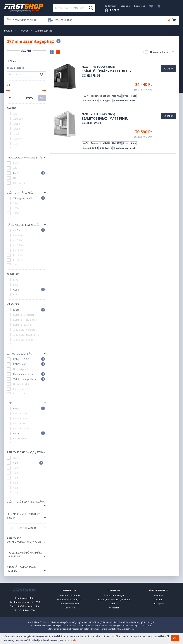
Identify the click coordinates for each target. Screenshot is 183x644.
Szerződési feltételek (69, 595)
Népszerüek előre (159, 52)
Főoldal (8, 31)
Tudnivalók (110, 6)
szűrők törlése (16, 68)
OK (42, 98)
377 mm (12, 61)
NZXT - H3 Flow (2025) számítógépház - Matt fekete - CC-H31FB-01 (106, 71)
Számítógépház (43, 31)
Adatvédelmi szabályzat (69, 600)
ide (74, 640)
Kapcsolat (139, 6)
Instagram (159, 604)
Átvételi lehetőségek (114, 595)
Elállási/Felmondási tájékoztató (114, 600)
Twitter (159, 600)
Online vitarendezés (69, 604)
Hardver (23, 31)
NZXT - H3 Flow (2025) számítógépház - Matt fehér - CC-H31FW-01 (106, 118)
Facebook (159, 595)
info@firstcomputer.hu (28, 606)
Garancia (125, 6)
